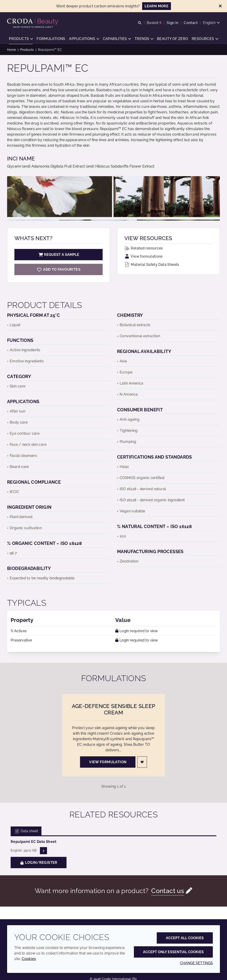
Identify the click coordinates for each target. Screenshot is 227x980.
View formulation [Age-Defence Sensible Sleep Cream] (108, 762)
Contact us (168, 891)
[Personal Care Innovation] (33, 22)
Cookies (29, 959)
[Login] (142, 762)
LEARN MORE (157, 6)
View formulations (144, 257)
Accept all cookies (185, 938)
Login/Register (39, 863)
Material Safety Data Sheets (152, 265)
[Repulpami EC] (59, 270)
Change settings (196, 963)
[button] (21, 39)
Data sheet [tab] (26, 831)
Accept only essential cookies (173, 952)
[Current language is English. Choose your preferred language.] (211, 23)
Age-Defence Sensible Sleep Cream (114, 710)
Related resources (144, 249)
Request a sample (59, 255)
